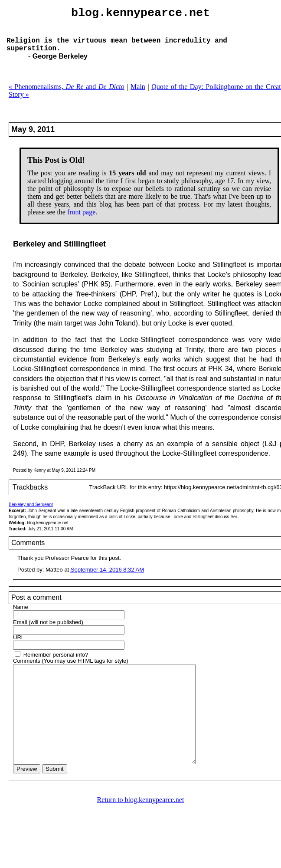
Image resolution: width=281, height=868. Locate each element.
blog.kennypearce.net (140, 14)
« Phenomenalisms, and (67, 95)
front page (81, 221)
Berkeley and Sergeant (31, 513)
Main (138, 95)
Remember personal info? (56, 663)
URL (19, 646)
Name (21, 616)
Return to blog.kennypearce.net (141, 828)
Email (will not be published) (48, 631)
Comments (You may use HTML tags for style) (71, 669)
